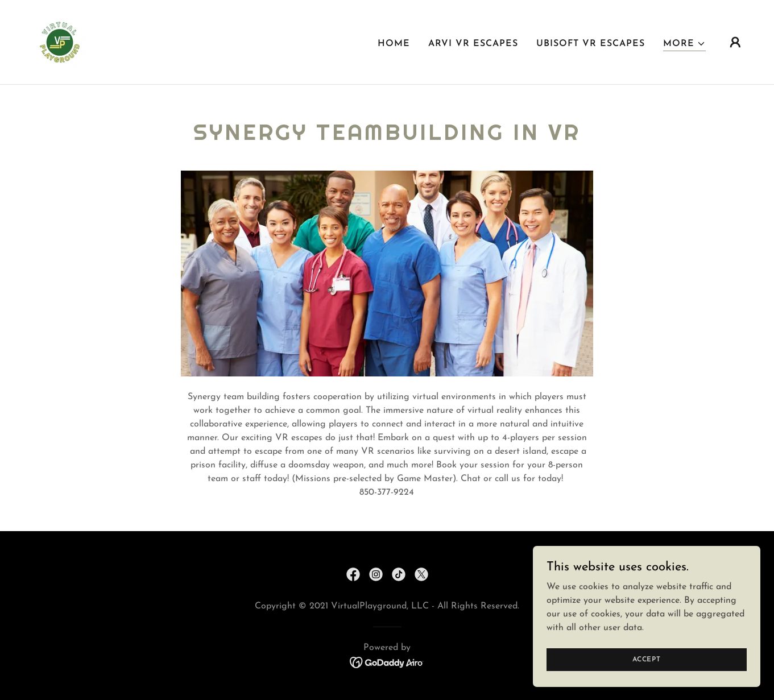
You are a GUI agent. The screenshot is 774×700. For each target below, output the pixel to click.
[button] (684, 44)
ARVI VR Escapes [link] (473, 44)
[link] (61, 42)
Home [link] (394, 44)
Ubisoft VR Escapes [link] (591, 44)
